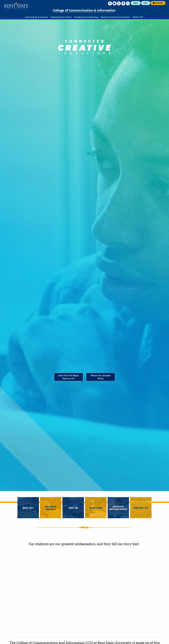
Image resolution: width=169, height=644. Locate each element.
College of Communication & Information (84, 10)
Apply (136, 3)
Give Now (158, 3)
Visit (145, 3)
